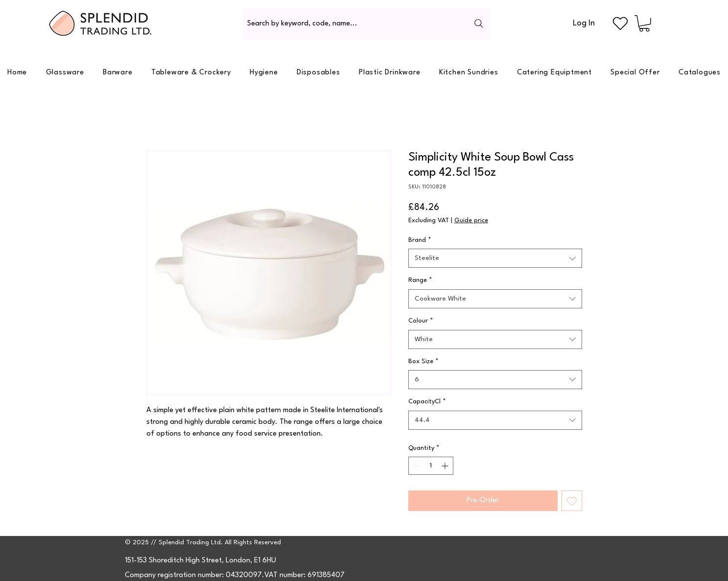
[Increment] (446, 466)
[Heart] (620, 23)
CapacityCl (427, 402)
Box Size (423, 361)
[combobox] (495, 258)
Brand (420, 240)
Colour (421, 321)
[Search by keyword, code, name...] (366, 23)
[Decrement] (416, 466)
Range (420, 280)
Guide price (471, 221)
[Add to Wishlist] (572, 501)
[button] (644, 23)
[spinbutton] (431, 466)
